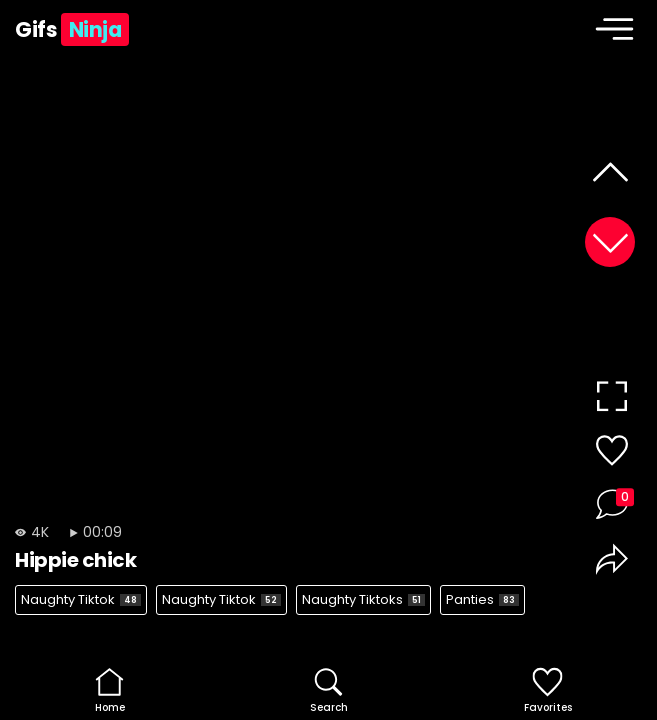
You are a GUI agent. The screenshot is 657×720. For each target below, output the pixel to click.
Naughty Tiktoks (363, 599)
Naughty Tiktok (81, 599)
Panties (482, 599)
